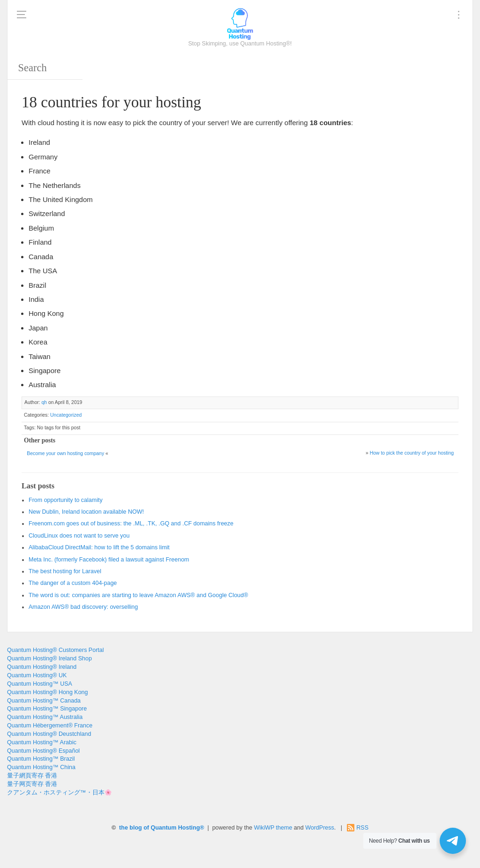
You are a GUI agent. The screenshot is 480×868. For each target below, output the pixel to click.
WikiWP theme (273, 828)
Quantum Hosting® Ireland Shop (49, 658)
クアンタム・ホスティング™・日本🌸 (60, 793)
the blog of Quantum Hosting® (161, 828)
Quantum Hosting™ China (41, 767)
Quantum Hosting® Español (43, 751)
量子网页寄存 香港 (32, 784)
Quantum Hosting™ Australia (45, 717)
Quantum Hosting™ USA (40, 684)
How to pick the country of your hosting (412, 453)
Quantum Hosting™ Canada (44, 701)
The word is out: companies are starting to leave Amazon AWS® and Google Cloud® (138, 595)
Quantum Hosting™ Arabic (42, 742)
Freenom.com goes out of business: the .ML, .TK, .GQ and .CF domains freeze (131, 524)
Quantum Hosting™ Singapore (47, 709)
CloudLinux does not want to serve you (79, 536)
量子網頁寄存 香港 (32, 776)
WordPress (320, 828)
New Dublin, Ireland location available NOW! (86, 512)
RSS (362, 828)
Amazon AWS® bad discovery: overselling (83, 607)
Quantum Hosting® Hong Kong (48, 692)
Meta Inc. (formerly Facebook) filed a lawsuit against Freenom (109, 560)
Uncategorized (66, 415)
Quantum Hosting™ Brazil (41, 759)
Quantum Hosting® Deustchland (49, 734)
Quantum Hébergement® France (50, 726)
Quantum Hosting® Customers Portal (56, 650)
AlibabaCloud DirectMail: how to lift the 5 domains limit (99, 547)
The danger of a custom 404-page (73, 583)
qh (44, 402)
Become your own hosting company (65, 453)
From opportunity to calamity (66, 500)
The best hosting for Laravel (65, 571)
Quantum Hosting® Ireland (42, 667)
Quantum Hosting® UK (37, 675)
